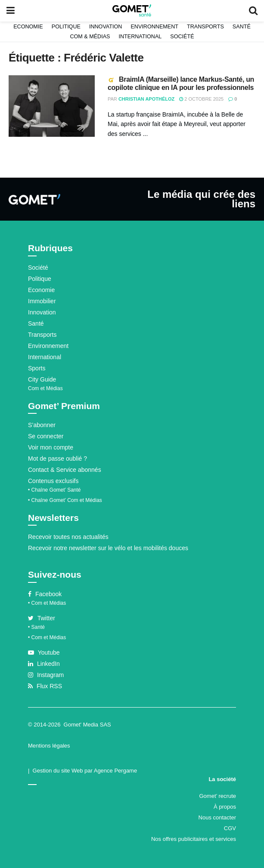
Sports (37, 368)
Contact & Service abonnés (65, 470)
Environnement (154, 27)
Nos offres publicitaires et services (194, 839)
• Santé (36, 627)
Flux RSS (45, 686)
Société (182, 37)
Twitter (42, 618)
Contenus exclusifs (53, 481)
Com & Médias (90, 37)
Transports (205, 27)
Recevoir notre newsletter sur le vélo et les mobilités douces (108, 548)
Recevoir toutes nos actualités (68, 537)
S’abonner (42, 425)
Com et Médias (45, 388)
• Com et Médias (47, 603)
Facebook (45, 594)
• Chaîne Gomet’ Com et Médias (65, 500)
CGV (230, 828)
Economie (28, 27)
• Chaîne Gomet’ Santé (54, 490)
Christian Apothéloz (146, 99)
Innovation (106, 27)
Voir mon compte (51, 447)
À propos (225, 807)
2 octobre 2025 (201, 99)
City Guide (42, 379)
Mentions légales (49, 746)
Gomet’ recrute (218, 796)
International (140, 37)
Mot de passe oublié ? (57, 459)
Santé (242, 27)
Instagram (46, 675)
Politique (66, 27)
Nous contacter (217, 817)
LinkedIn (44, 664)
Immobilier (42, 301)
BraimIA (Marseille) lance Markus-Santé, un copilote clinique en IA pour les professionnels (181, 83)
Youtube (44, 653)
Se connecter (46, 436)
